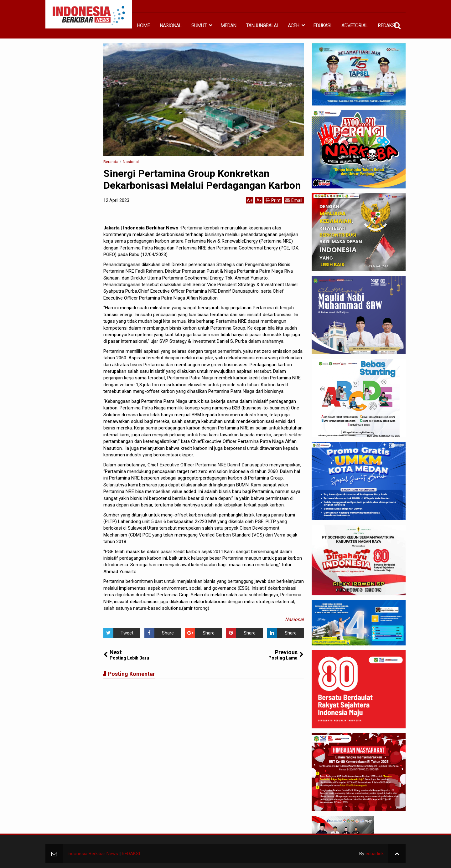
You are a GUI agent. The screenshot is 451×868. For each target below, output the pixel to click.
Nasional (294, 619)
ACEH (293, 26)
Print (273, 200)
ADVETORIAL (355, 26)
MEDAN (228, 26)
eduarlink (375, 854)
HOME (143, 26)
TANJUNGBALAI (262, 26)
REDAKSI (387, 26)
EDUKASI (322, 26)
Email (294, 200)
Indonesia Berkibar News (93, 854)
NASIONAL (171, 26)
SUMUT (199, 26)
